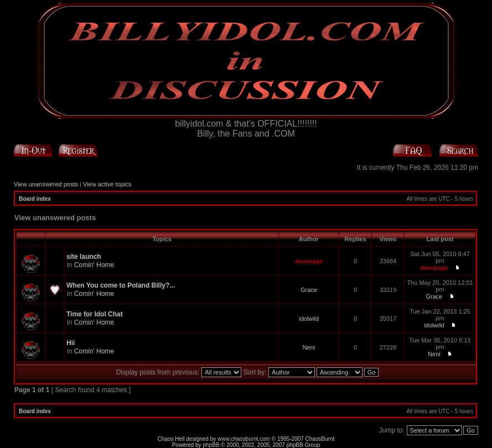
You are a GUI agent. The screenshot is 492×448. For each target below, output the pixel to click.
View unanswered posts (46, 184)
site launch (84, 257)
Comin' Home (94, 265)
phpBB (211, 445)
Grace (309, 290)
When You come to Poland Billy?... (121, 285)
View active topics (107, 184)
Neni (309, 347)
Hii (71, 343)
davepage (309, 261)
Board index (35, 199)
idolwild (309, 319)
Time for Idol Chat (95, 314)
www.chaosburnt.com (244, 439)
